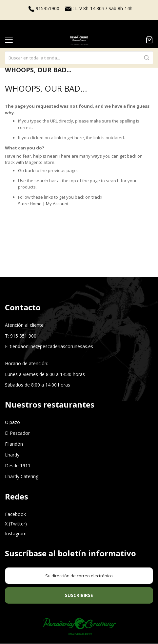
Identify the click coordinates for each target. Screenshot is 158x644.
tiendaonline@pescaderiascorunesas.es (51, 346)
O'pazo (12, 422)
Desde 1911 (18, 466)
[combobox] (79, 46)
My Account (57, 204)
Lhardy (12, 455)
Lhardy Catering (22, 476)
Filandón (14, 444)
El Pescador (17, 433)
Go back (26, 170)
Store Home (30, 204)
